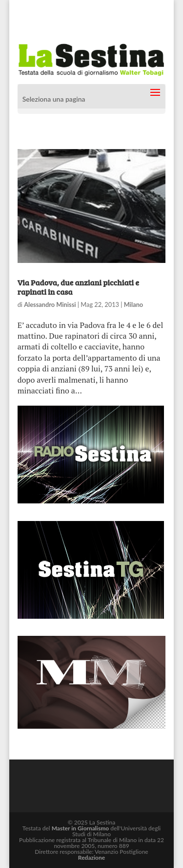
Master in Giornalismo (80, 828)
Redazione (91, 857)
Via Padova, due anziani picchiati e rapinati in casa (78, 287)
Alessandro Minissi (50, 304)
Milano (134, 304)
